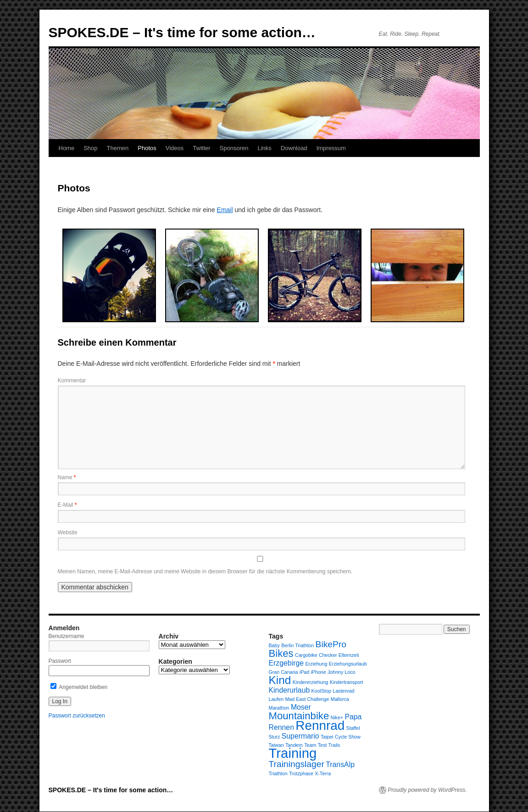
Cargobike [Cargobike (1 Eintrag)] (306, 655)
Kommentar (72, 381)
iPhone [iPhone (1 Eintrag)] (318, 672)
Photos (147, 148)
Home (67, 148)
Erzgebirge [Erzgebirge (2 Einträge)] (286, 663)
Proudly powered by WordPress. (428, 790)
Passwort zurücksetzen (77, 716)
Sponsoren (234, 148)
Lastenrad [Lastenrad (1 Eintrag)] (343, 691)
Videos (175, 148)
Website (68, 532)
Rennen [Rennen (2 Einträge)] (281, 727)
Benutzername (67, 636)
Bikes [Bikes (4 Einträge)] (281, 653)
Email (225, 210)
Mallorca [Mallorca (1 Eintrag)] (340, 699)
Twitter (201, 148)
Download (294, 148)
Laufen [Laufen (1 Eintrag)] (276, 699)
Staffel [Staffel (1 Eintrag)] (353, 728)
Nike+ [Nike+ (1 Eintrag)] (337, 717)
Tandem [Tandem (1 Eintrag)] (294, 745)
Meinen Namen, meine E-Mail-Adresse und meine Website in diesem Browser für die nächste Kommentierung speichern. (205, 571)
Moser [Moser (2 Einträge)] (301, 707)
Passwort (60, 661)
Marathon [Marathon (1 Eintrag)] (279, 708)
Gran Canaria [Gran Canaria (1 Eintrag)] (283, 672)
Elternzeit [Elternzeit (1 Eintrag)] (349, 655)
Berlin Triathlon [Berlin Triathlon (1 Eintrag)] (297, 645)
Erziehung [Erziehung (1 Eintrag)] (316, 664)
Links (264, 148)
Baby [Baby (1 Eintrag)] (274, 645)
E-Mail (67, 505)
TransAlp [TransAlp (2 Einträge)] (340, 764)
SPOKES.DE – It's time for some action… (182, 32)
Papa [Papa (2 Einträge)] (353, 717)
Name (67, 477)
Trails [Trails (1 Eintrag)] (334, 745)
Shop (90, 148)
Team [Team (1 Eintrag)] (310, 745)
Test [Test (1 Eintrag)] (322, 745)
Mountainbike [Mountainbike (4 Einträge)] (299, 716)
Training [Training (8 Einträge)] (293, 753)
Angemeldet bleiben (79, 687)
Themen (118, 148)
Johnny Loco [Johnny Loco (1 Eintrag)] (341, 672)
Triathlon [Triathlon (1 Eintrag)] (278, 773)
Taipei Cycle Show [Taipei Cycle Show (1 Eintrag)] (341, 737)
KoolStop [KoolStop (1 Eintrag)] (321, 691)
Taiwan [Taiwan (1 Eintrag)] (276, 745)
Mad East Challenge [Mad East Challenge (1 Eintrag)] (307, 699)
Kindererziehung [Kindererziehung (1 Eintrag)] (311, 682)
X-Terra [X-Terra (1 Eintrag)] (323, 773)
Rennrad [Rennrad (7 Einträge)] (320, 725)
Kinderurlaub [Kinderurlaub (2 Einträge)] (289, 690)
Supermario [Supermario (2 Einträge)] (300, 736)
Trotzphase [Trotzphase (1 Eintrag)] (301, 773)
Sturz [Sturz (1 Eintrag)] (275, 737)
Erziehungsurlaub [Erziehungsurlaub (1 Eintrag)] (348, 664)
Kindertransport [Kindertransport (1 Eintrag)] (347, 682)
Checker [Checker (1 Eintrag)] (328, 655)
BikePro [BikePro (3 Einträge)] (331, 644)
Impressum (331, 148)
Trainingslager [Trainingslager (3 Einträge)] (297, 764)
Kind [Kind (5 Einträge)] (280, 680)
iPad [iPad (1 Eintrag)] (304, 672)
